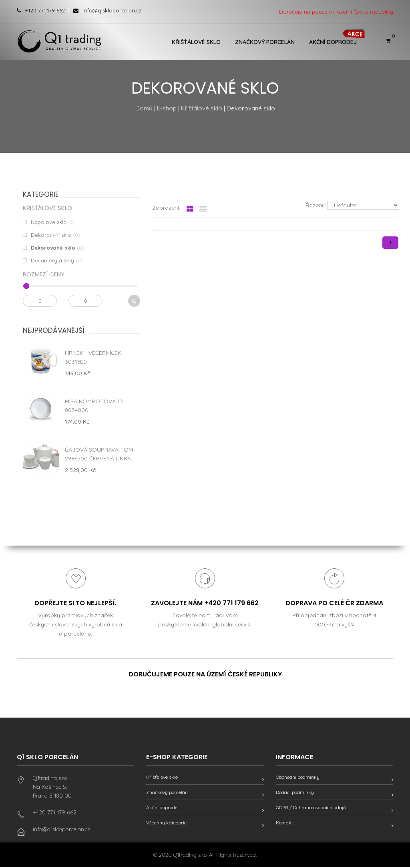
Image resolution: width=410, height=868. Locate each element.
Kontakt (284, 823)
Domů (144, 108)
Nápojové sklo (49, 222)
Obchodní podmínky (298, 778)
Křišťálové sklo (196, 42)
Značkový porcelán (265, 42)
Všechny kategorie (166, 823)
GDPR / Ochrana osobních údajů (311, 808)
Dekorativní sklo (51, 235)
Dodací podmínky (295, 793)
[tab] (190, 209)
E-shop (167, 108)
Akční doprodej (333, 42)
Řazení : (316, 205)
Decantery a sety (52, 260)
